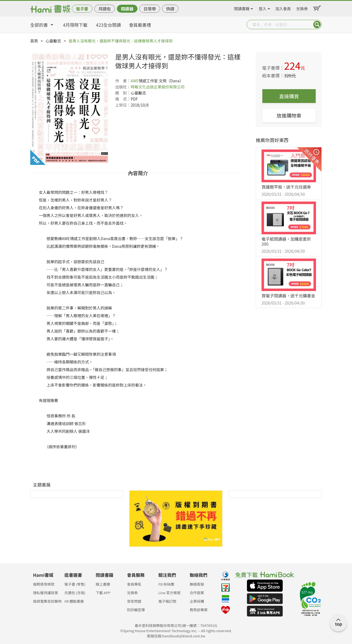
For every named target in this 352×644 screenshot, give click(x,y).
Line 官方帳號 (170, 593)
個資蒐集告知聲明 (47, 601)
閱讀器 (127, 9)
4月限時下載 (75, 25)
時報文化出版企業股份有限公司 (158, 87)
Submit (317, 25)
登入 (263, 8)
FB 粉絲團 (166, 584)
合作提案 (197, 593)
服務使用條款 (44, 584)
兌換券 (302, 8)
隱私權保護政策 (46, 593)
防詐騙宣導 (136, 610)
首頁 (34, 41)
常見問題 (134, 601)
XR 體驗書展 (74, 601)
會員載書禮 (140, 25)
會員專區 (134, 584)
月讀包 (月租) (75, 593)
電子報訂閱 (167, 601)
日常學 (150, 9)
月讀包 (105, 9)
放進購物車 (289, 115)
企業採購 (197, 601)
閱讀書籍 (242, 8)
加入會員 (283, 8)
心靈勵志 (53, 41)
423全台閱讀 (108, 25)
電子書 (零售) (75, 584)
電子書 (82, 9)
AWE (135, 81)
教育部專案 (199, 610)
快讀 (170, 9)
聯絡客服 (197, 584)
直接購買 (289, 96)
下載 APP (103, 593)
